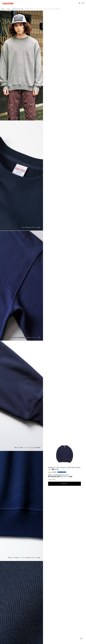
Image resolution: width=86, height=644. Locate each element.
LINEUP (8, 9)
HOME (3, 9)
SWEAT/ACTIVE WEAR (18, 9)
